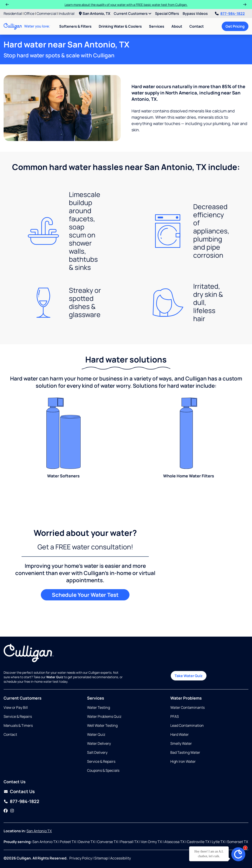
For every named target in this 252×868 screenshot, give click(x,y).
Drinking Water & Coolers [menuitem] (120, 26)
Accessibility (121, 858)
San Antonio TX (39, 831)
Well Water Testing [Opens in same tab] (102, 725)
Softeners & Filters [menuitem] (75, 26)
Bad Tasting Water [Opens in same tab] (185, 752)
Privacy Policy (81, 858)
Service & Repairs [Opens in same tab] (18, 716)
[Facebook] (6, 811)
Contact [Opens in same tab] (10, 734)
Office (29, 13)
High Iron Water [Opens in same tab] (183, 761)
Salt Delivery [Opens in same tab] (97, 752)
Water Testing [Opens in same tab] (99, 707)
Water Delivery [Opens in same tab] (99, 743)
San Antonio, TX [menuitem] (95, 13)
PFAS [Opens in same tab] (175, 716)
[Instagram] (12, 811)
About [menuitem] (177, 26)
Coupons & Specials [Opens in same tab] (103, 770)
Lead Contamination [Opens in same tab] (187, 725)
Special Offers (167, 13)
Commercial (47, 13)
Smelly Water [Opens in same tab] (181, 743)
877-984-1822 (230, 13)
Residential (13, 13)
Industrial (67, 13)
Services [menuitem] (157, 26)
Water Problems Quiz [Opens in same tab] (104, 716)
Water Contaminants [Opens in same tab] (187, 707)
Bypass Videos (195, 13)
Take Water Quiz (189, 676)
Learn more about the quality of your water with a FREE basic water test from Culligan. (126, 5)
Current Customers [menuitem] (133, 13)
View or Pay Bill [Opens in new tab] (16, 707)
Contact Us (22, 791)
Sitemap (101, 858)
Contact (197, 26)
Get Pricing (235, 26)
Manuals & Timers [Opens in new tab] (18, 725)
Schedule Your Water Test (85, 595)
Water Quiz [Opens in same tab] (96, 734)
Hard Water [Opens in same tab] (180, 734)
